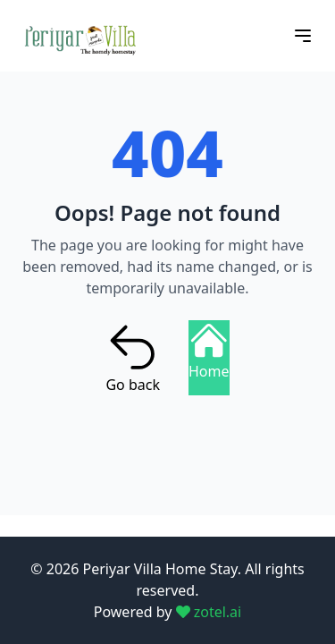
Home (209, 351)
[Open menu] (303, 36)
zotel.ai (209, 612)
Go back (133, 358)
